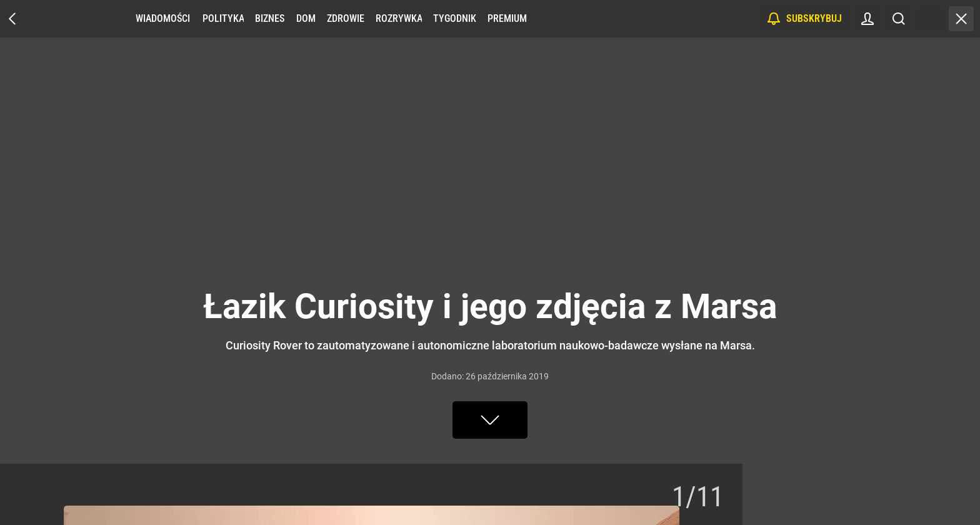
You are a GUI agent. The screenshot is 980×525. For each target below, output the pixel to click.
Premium (507, 18)
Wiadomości (163, 18)
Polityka (223, 18)
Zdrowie (346, 18)
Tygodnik (455, 18)
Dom (306, 18)
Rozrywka (399, 18)
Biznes (270, 18)
